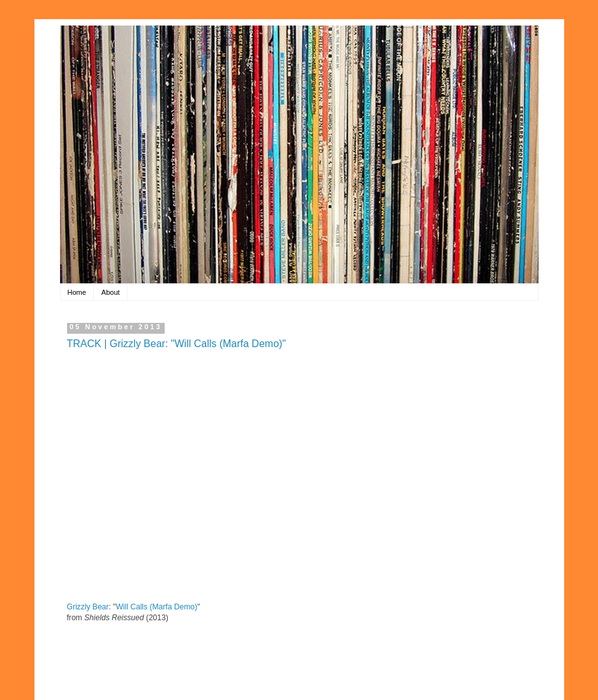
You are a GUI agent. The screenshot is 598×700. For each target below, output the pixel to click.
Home (77, 292)
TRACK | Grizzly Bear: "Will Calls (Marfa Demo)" (177, 344)
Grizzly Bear (88, 607)
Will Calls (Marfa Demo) (156, 607)
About (111, 292)
